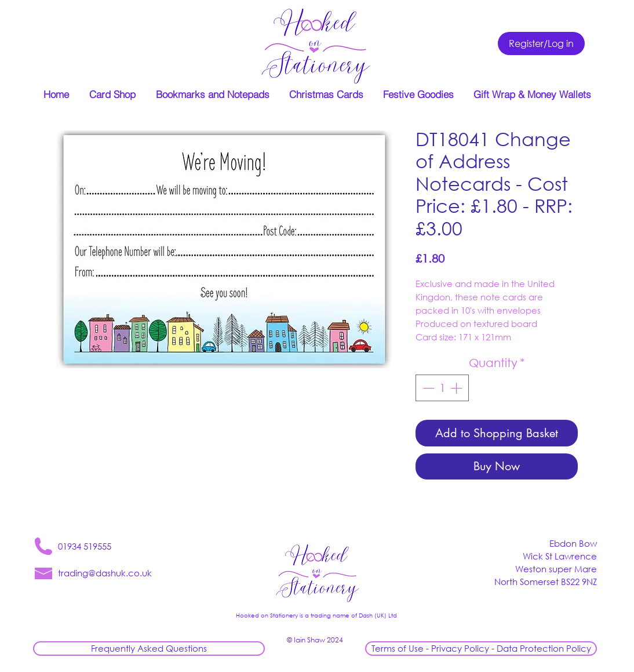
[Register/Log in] (541, 43)
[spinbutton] (442, 388)
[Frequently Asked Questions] (149, 649)
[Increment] (457, 388)
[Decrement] (427, 388)
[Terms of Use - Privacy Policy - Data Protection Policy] (481, 649)
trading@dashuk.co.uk (105, 573)
